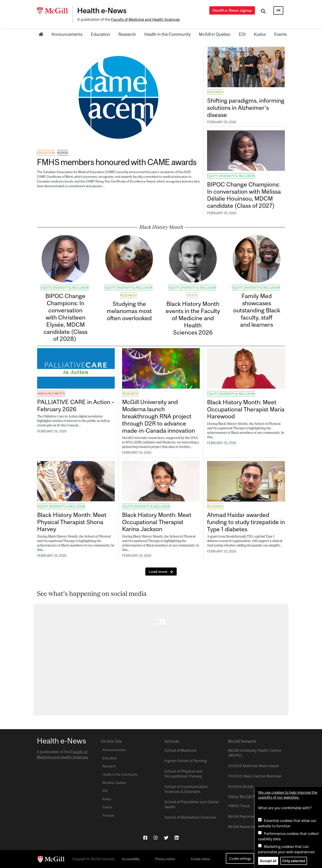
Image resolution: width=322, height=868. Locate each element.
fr (279, 10)
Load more (158, 572)
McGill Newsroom (243, 827)
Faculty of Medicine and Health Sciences (145, 19)
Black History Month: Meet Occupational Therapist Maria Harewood (246, 409)
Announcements (67, 34)
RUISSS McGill (241, 787)
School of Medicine (180, 750)
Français (108, 815)
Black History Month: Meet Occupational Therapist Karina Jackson (157, 522)
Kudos (260, 34)
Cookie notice (200, 859)
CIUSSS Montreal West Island (253, 766)
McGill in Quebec (215, 34)
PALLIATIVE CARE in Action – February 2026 (76, 405)
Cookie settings (240, 858)
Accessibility (131, 859)
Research (127, 34)
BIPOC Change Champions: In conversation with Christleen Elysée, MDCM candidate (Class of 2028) (66, 317)
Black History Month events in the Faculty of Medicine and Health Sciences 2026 (193, 318)
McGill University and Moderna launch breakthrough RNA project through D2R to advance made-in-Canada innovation (159, 416)
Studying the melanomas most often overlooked (129, 311)
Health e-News (102, 11)
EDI (242, 34)
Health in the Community (167, 34)
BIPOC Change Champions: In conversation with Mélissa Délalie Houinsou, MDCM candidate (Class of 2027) (244, 195)
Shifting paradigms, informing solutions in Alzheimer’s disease (246, 108)
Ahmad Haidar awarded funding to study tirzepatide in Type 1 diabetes (246, 522)
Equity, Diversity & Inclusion (231, 176)
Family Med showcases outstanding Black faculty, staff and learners (257, 310)
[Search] (263, 12)
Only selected (294, 861)
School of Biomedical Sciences (190, 817)
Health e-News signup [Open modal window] (232, 10)
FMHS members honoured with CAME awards (117, 162)
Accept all (268, 861)
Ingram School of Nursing (186, 761)
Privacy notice (165, 859)
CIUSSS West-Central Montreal (255, 776)
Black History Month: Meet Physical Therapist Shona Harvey (72, 522)
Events (281, 34)
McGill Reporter (241, 816)
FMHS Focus (239, 806)
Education (100, 34)
